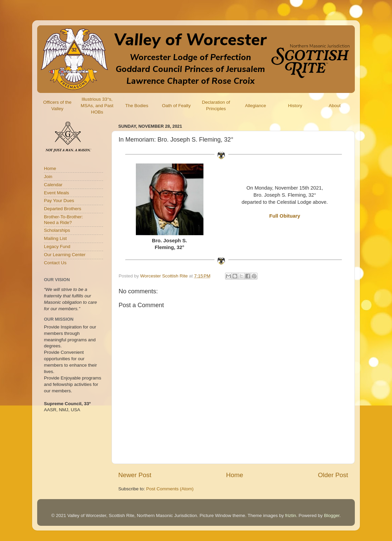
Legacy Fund (57, 247)
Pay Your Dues (59, 201)
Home (235, 475)
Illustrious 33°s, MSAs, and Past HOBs (97, 106)
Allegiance (255, 106)
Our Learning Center (65, 255)
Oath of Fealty (176, 106)
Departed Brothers (63, 209)
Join (48, 177)
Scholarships (57, 230)
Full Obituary (285, 216)
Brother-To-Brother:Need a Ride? (64, 219)
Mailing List (55, 238)
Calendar (53, 185)
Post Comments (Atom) (170, 489)
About (335, 106)
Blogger (332, 515)
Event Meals (56, 193)
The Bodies (137, 106)
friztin (291, 515)
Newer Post (135, 475)
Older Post (333, 475)
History (295, 106)
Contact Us (55, 263)
